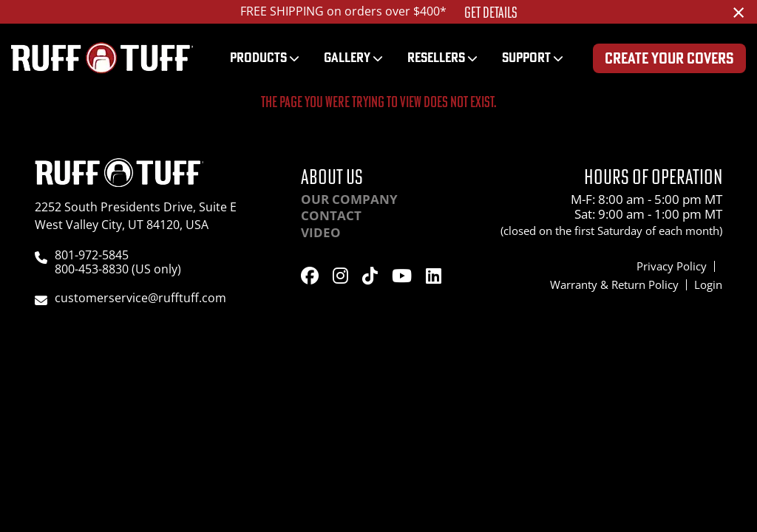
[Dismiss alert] (739, 12)
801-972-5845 (92, 255)
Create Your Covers (669, 58)
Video (321, 232)
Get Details (491, 13)
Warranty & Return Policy (614, 284)
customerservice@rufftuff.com (140, 298)
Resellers (436, 57)
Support (526, 57)
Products (258, 57)
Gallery (347, 57)
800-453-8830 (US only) (118, 269)
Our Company (349, 199)
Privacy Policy (672, 266)
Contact (331, 215)
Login (708, 284)
